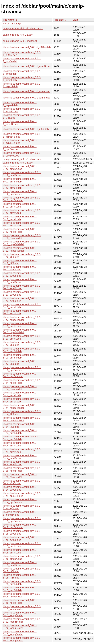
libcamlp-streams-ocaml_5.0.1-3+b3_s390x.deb (20, 300)
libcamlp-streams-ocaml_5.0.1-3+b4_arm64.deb (20, 432)
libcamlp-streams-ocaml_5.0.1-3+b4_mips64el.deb (20, 407)
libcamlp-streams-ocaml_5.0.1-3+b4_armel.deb (20, 394)
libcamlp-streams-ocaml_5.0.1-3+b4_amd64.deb (20, 457)
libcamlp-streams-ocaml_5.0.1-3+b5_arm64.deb (20, 589)
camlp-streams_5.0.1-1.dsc (18, 35)
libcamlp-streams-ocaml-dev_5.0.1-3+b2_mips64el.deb (22, 243)
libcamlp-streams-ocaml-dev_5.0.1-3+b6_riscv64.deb (22, 595)
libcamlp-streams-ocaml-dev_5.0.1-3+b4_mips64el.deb (22, 419)
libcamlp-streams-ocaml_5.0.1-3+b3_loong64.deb (20, 633)
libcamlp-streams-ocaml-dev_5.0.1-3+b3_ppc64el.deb (22, 369)
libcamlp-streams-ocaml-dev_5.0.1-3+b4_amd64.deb (22, 463)
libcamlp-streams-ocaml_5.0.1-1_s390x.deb (27, 47)
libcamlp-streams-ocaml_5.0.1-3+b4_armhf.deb (20, 444)
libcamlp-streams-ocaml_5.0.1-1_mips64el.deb (20, 142)
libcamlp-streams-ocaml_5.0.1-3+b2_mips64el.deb (20, 249)
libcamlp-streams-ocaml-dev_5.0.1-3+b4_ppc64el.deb (22, 495)
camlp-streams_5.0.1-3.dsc (18, 163)
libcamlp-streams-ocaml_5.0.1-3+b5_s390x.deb (20, 539)
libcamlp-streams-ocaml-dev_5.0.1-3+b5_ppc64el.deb (22, 520)
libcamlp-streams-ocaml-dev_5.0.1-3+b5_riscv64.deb (22, 469)
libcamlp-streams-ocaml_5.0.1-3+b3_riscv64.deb (20, 230)
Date (75, 20)
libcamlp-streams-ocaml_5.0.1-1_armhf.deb (27, 98)
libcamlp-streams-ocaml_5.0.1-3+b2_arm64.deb (20, 180)
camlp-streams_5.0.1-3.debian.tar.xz (23, 159)
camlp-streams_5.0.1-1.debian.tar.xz (23, 28)
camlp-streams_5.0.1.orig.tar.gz (20, 41)
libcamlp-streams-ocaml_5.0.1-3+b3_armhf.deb (20, 325)
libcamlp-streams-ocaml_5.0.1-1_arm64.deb (27, 66)
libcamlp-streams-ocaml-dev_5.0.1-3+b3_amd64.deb (22, 287)
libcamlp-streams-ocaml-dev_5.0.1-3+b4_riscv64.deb (22, 381)
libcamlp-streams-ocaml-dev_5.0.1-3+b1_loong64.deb (22, 608)
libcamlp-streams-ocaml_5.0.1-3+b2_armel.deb (20, 218)
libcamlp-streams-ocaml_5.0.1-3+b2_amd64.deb (20, 168)
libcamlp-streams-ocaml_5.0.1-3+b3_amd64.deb (20, 281)
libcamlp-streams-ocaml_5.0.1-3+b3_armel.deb (20, 312)
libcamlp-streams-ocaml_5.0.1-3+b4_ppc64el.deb (20, 501)
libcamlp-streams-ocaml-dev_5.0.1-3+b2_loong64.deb (22, 620)
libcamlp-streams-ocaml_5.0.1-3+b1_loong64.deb (20, 614)
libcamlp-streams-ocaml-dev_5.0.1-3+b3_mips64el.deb (22, 319)
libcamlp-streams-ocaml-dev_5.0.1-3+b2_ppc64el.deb (22, 199)
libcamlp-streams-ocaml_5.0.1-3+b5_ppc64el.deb (20, 526)
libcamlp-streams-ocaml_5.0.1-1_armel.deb (27, 91)
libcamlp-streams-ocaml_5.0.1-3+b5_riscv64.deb (20, 476)
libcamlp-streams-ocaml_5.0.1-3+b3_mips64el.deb (20, 331)
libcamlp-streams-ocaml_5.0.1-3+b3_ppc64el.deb (20, 375)
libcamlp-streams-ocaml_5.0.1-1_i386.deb (26, 129)
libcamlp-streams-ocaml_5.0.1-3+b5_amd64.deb (20, 564)
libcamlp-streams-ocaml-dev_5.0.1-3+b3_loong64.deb (22, 639)
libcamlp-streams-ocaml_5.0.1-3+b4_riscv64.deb (20, 388)
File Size (59, 20)
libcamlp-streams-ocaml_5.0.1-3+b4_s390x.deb (20, 488)
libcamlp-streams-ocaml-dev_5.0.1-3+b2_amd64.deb (22, 174)
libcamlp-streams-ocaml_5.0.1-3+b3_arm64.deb (20, 356)
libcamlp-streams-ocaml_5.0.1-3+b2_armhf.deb (20, 205)
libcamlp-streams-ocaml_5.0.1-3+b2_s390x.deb (20, 268)
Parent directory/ (12, 24)
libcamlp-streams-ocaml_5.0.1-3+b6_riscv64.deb (20, 601)
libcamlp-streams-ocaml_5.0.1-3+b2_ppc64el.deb (20, 193)
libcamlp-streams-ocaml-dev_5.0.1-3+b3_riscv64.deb (22, 237)
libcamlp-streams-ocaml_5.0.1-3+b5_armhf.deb (20, 551)
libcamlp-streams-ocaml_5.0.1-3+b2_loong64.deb (20, 627)
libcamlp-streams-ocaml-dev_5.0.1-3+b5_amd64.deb (22, 558)
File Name (9, 20)
